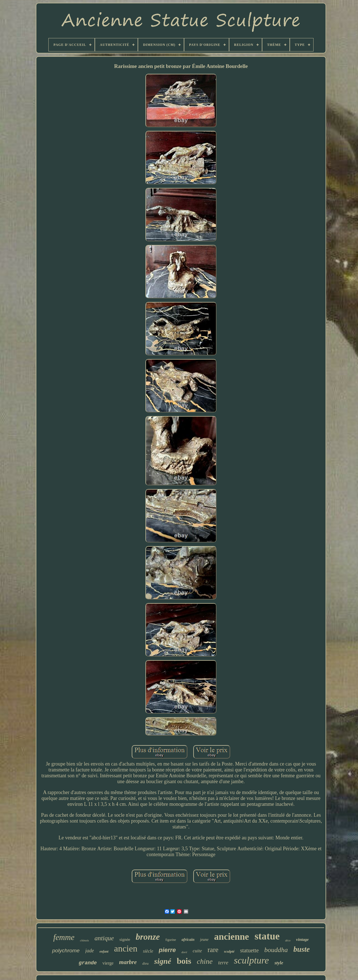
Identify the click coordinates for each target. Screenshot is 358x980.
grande (88, 963)
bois (184, 961)
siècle (148, 951)
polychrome (66, 951)
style (279, 963)
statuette (249, 950)
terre (223, 963)
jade (90, 951)
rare (213, 950)
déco (288, 940)
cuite (197, 951)
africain (188, 940)
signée (125, 939)
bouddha (276, 950)
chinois (84, 940)
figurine (171, 940)
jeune (204, 940)
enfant (104, 951)
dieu (145, 963)
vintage (302, 939)
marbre (128, 962)
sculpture (251, 960)
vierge (108, 963)
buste (302, 949)
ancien (126, 948)
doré (184, 952)
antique (104, 938)
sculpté (229, 951)
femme (64, 937)
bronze (148, 937)
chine (205, 961)
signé (163, 961)
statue (267, 936)
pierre (167, 950)
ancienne (232, 937)
